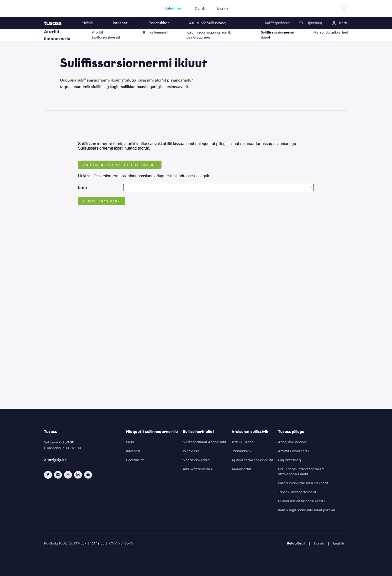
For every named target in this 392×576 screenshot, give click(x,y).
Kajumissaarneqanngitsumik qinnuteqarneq (209, 35)
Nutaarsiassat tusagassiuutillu (301, 501)
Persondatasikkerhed (331, 32)
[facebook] (48, 475)
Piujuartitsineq (289, 460)
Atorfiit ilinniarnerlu (57, 35)
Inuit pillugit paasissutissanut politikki (306, 510)
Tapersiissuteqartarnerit (297, 492)
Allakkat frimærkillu (198, 469)
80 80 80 (67, 442)
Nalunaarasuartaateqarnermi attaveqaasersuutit (302, 472)
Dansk (200, 8)
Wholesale (191, 451)
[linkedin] (78, 475)
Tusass (50, 432)
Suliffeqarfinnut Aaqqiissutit (204, 442)
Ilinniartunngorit (156, 32)
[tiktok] (68, 475)
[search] (311, 23)
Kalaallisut (174, 8)
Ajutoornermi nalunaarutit (252, 460)
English (222, 8)
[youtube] (88, 475)
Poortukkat (159, 23)
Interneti (121, 23)
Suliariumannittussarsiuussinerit (303, 483)
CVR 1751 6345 (121, 543)
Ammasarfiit (241, 469)
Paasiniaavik (241, 451)
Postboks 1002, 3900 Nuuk (65, 543)
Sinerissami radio (196, 460)
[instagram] (58, 475)
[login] (339, 23)
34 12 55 (98, 543)
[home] (58, 23)
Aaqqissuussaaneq (293, 442)
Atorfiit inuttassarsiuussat (106, 35)
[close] (344, 9)
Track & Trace (242, 442)
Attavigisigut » (55, 460)
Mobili (87, 23)
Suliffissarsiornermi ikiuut (277, 35)
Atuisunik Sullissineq (207, 23)
